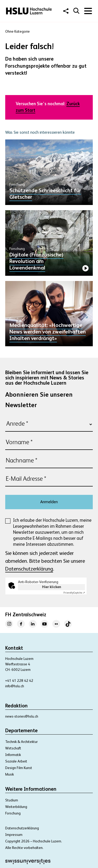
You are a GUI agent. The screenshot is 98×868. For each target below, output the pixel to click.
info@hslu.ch (15, 686)
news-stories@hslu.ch (22, 717)
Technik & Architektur (21, 742)
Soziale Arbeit (16, 761)
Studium (12, 800)
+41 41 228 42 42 (19, 681)
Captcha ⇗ (74, 593)
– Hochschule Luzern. (46, 841)
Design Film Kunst (19, 768)
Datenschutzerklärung (29, 569)
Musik (10, 775)
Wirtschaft (13, 748)
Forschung (13, 813)
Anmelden (49, 502)
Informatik (13, 755)
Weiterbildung (16, 807)
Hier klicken (52, 587)
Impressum (14, 835)
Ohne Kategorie (18, 32)
